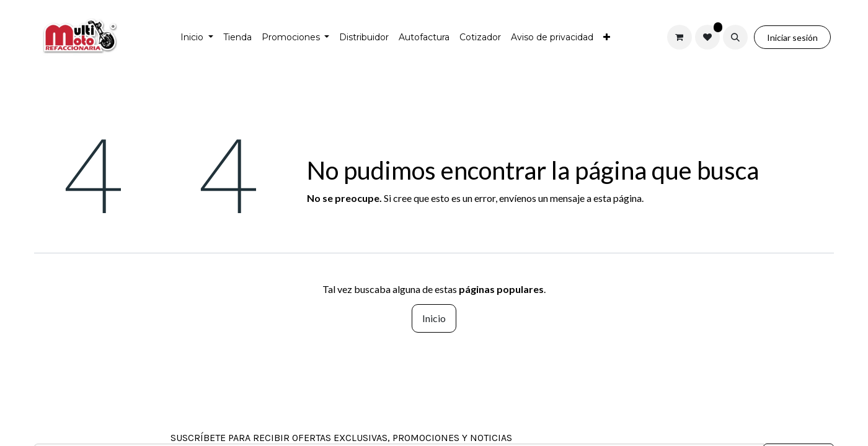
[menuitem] (197, 37)
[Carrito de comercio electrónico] (680, 37)
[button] (735, 37)
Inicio (434, 318)
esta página (618, 198)
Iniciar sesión (792, 37)
